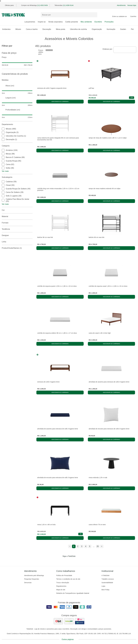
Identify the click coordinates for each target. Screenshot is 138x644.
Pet (133, 29)
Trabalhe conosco (108, 579)
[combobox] (125, 50)
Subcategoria (17, 177)
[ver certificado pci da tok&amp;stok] (80, 621)
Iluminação (112, 29)
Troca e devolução (63, 583)
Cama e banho (33, 29)
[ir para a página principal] (13, 15)
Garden (124, 29)
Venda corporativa (55, 22)
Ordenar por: (108, 49)
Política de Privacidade (64, 575)
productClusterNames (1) (17, 248)
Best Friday (105, 590)
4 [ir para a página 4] (86, 546)
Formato (17, 223)
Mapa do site (61, 590)
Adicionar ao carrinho (60, 102)
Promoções (109, 22)
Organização (98, 29)
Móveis (19, 29)
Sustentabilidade (107, 583)
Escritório (98, 22)
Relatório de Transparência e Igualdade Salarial (73, 593)
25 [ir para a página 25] (98, 546)
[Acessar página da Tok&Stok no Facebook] (60, 561)
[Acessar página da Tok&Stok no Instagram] (66, 561)
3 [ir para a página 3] (82, 546)
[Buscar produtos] (69, 15)
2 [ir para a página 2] (78, 546)
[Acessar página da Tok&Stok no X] (78, 561)
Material (17, 216)
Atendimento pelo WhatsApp (34, 575)
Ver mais (5, 171)
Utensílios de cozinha (80, 29)
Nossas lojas (132, 5)
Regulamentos (61, 586)
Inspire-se (42, 22)
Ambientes (8, 29)
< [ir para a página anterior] (70, 546)
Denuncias (28, 583)
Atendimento (121, 5)
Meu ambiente (86, 22)
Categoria (17, 146)
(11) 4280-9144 (68, 5)
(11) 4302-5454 (42, 5)
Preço (17, 57)
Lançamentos (30, 22)
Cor (17, 210)
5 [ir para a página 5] (90, 546)
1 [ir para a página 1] (74, 546)
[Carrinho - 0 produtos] (133, 15)
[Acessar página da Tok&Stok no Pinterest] (72, 561)
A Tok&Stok (105, 575)
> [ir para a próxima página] (102, 546)
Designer (17, 235)
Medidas (17, 80)
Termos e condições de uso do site (68, 579)
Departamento (17, 124)
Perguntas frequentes (32, 579)
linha (17, 242)
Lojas (103, 586)
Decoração (48, 29)
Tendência (17, 229)
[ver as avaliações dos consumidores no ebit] (58, 621)
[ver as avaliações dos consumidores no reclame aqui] (69, 621)
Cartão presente (72, 22)
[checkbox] (3, 129)
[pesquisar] (95, 15)
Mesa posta (62, 29)
